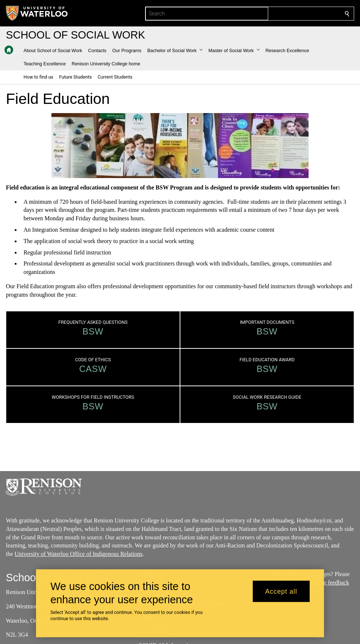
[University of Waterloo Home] (37, 13)
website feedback (329, 583)
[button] (175, 51)
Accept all (281, 591)
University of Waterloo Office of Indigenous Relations (79, 554)
